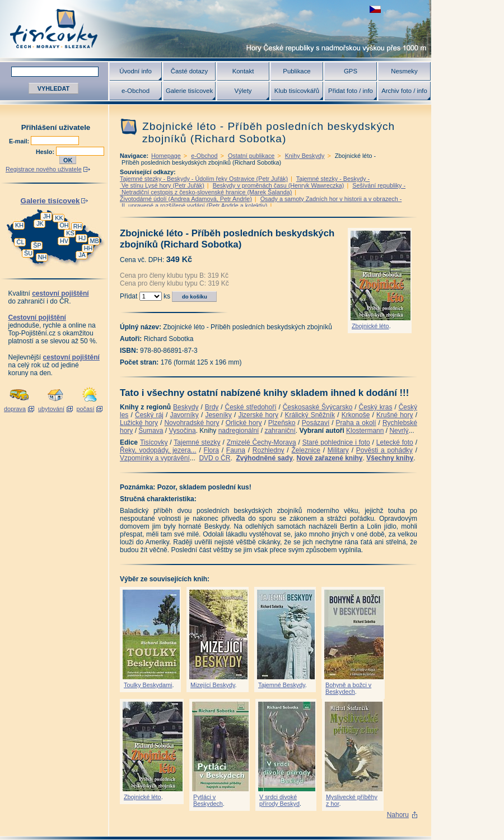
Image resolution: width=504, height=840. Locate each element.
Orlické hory (244, 423)
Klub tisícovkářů (297, 91)
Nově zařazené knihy (329, 458)
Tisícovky (154, 442)
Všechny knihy (390, 458)
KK (59, 218)
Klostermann (365, 431)
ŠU (28, 253)
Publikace (297, 71)
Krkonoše (356, 415)
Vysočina (182, 431)
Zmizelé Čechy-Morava (262, 442)
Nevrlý (399, 431)
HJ (82, 238)
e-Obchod (136, 91)
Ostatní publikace (251, 156)
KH (19, 225)
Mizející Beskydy (213, 685)
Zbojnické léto (370, 326)
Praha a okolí (356, 423)
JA (82, 255)
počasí (86, 409)
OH (64, 225)
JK (40, 223)
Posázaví (316, 423)
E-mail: (20, 141)
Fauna (236, 450)
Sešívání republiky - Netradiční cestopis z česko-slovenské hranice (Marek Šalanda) (263, 189)
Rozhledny (269, 450)
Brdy (212, 407)
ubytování (51, 409)
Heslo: (46, 152)
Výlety (243, 91)
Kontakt (243, 71)
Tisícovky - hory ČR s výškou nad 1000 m (216, 29)
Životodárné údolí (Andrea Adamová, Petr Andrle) (186, 199)
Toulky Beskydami (148, 685)
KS (70, 233)
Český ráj (149, 415)
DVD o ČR (214, 458)
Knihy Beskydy (305, 156)
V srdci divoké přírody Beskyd (279, 800)
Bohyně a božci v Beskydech (348, 688)
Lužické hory (139, 423)
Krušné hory (395, 415)
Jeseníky (218, 415)
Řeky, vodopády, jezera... (158, 450)
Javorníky (184, 415)
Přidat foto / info (351, 91)
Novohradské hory (192, 423)
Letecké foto (395, 442)
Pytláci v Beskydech (208, 800)
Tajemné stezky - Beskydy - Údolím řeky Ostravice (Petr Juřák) (204, 179)
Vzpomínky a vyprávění (155, 458)
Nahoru (398, 815)
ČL (21, 242)
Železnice (306, 450)
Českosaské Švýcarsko (318, 407)
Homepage (166, 156)
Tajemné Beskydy (282, 685)
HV (64, 241)
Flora (211, 450)
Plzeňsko (282, 423)
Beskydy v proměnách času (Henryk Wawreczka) (279, 185)
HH (88, 248)
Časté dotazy (189, 71)
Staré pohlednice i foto (336, 442)
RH (78, 226)
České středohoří (251, 407)
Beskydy (186, 407)
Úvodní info (136, 71)
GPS (351, 71)
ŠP (37, 245)
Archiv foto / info (404, 91)
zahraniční (280, 431)
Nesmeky (404, 71)
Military (338, 450)
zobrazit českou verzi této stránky (375, 9)
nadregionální (239, 431)
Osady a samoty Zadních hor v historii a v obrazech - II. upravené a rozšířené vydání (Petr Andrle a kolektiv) (261, 202)
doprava (15, 409)
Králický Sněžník (310, 415)
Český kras (376, 407)
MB (94, 241)
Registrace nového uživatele (44, 169)
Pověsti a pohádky (384, 450)
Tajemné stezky (197, 442)
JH (47, 216)
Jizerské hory (258, 415)
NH (43, 257)
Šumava (151, 431)
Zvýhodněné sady (264, 458)
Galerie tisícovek (189, 91)
